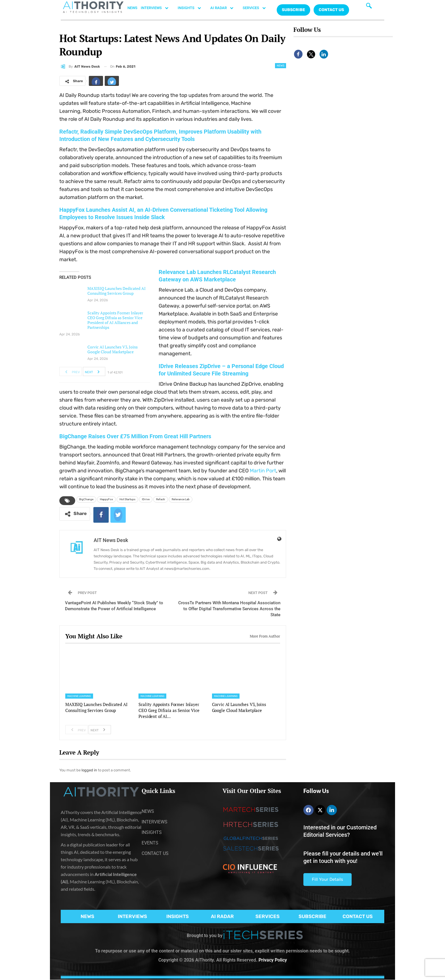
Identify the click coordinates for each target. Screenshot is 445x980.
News (281, 66)
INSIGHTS (192, 8)
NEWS (132, 8)
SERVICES (257, 8)
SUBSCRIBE (312, 916)
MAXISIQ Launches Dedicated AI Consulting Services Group (117, 291)
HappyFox (106, 499)
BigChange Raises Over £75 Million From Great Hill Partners (135, 436)
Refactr (161, 499)
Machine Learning (79, 696)
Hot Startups (127, 499)
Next (94, 371)
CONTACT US (331, 10)
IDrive (146, 499)
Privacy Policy (273, 960)
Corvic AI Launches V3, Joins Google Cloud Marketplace (113, 349)
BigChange (86, 499)
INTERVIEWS (158, 8)
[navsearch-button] (369, 7)
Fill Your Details (328, 879)
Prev (71, 371)
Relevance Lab (181, 499)
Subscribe (293, 10)
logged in (89, 770)
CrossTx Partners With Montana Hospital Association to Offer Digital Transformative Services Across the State (229, 609)
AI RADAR (225, 8)
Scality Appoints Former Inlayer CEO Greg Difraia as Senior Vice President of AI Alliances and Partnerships (115, 320)
